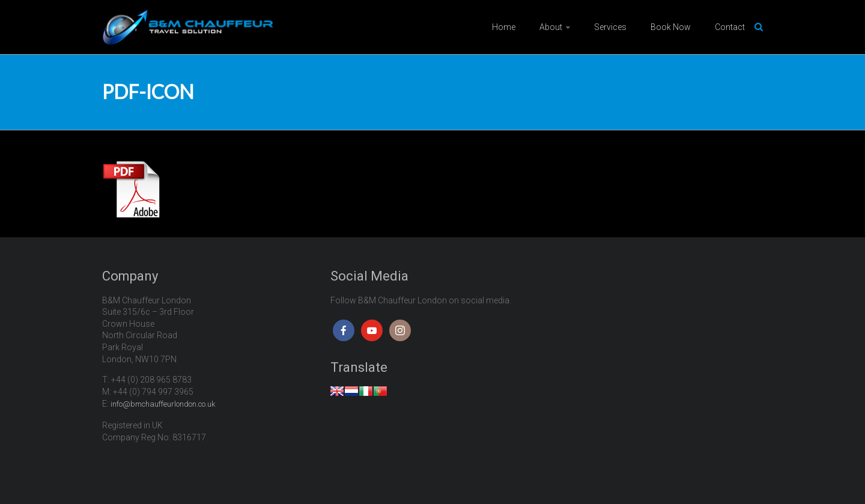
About (551, 27)
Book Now (671, 27)
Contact (730, 27)
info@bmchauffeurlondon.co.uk (163, 404)
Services (610, 27)
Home (504, 27)
